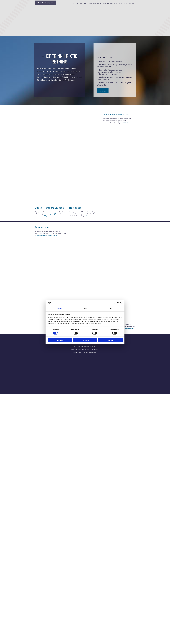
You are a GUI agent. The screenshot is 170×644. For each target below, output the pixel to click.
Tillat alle (110, 340)
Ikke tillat (60, 340)
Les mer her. (125, 123)
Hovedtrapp (75, 208)
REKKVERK (83, 4)
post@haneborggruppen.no (87, 346)
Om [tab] (111, 309)
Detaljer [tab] (85, 309)
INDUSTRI (105, 4)
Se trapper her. (90, 216)
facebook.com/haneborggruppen (87, 353)
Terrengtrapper (43, 227)
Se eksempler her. (129, 328)
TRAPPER (75, 4)
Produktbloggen (130, 4)
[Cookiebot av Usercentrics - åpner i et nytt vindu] (115, 303)
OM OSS (121, 4)
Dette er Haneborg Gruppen (49, 208)
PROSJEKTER (113, 4)
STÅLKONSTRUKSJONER (94, 4)
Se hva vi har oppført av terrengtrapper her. (46, 235)
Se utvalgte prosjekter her (53, 214)
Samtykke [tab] (59, 309)
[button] (45, 3)
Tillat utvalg (85, 340)
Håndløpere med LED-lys (116, 115)
